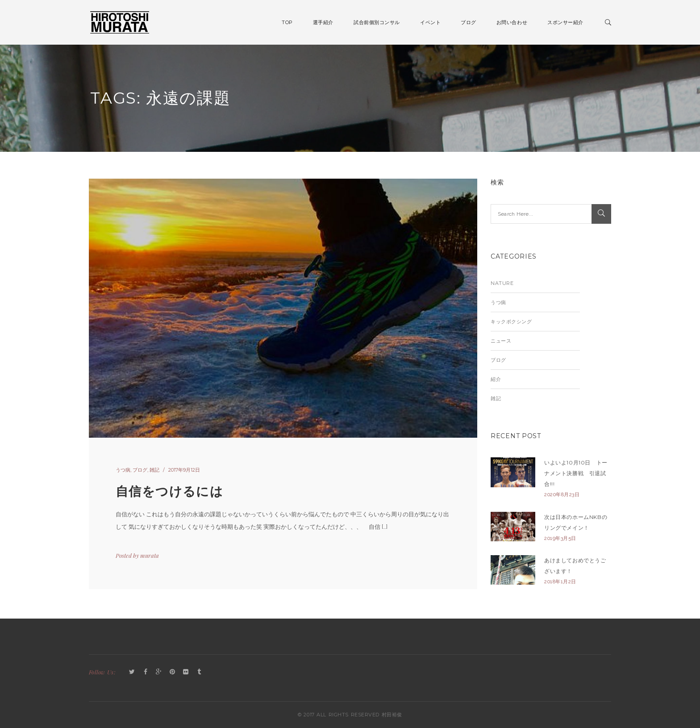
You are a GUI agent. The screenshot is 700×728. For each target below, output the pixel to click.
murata (150, 555)
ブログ (140, 470)
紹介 (496, 379)
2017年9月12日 (184, 470)
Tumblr (199, 672)
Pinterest (172, 672)
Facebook (146, 672)
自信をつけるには (169, 491)
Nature (502, 283)
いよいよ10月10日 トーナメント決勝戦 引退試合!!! (576, 473)
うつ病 (123, 470)
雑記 (154, 470)
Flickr (186, 672)
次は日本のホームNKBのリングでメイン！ (576, 522)
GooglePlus (159, 672)
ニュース (501, 341)
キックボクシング (511, 322)
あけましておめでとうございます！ (575, 566)
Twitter (132, 672)
